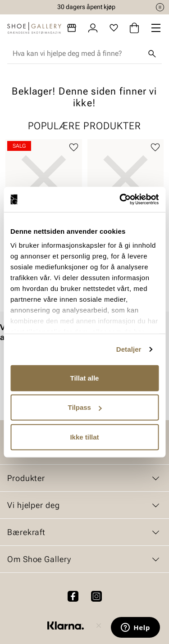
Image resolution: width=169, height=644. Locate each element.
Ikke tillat (84, 437)
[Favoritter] (114, 28)
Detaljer (129, 349)
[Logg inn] (93, 28)
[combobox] (77, 54)
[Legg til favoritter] (74, 147)
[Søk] (152, 54)
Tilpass (85, 407)
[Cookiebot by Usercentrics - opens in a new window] (120, 200)
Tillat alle (85, 378)
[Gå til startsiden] (34, 28)
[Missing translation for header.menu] (156, 28)
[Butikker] (72, 28)
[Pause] (160, 7)
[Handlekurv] (134, 28)
